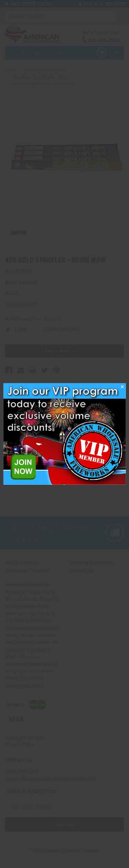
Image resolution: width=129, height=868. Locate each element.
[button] (122, 389)
